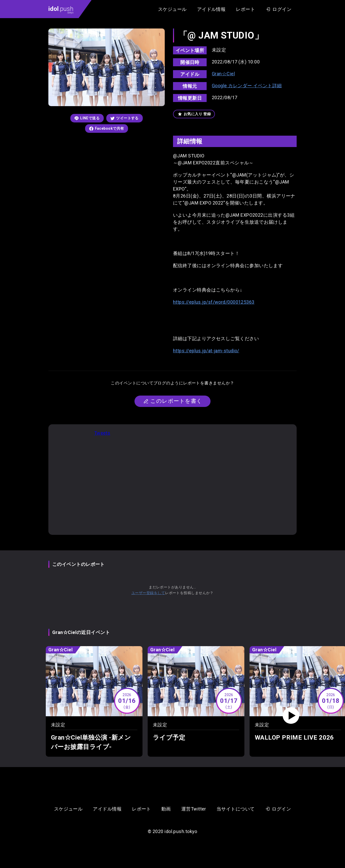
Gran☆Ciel (223, 74)
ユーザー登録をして (148, 593)
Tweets (102, 433)
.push (61, 10)
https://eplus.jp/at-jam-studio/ (206, 351)
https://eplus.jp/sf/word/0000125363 (214, 302)
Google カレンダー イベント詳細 (247, 86)
